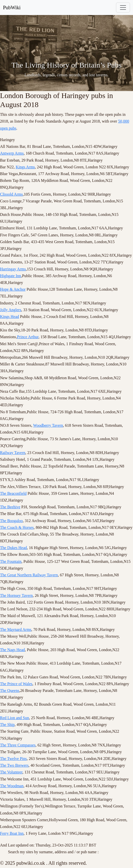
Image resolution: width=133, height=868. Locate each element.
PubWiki (12, 8)
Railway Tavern (13, 453)
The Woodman (12, 786)
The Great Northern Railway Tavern (29, 575)
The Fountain (11, 561)
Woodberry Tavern (48, 425)
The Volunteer (11, 772)
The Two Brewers (14, 765)
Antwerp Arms (12, 153)
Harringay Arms (13, 269)
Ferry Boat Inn (12, 833)
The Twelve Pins (13, 759)
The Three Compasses (18, 745)
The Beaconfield (13, 493)
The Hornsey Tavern (16, 595)
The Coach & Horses (17, 527)
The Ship (7, 725)
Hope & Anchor (13, 289)
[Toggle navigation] (123, 8)
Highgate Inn (10, 276)
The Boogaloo (11, 521)
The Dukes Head (13, 548)
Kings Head (9, 317)
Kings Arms (25, 167)
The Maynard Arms (16, 629)
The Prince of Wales (16, 684)
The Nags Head (12, 650)
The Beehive (10, 507)
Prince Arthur (28, 337)
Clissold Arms (11, 194)
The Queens (10, 691)
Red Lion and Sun (14, 718)
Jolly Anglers (11, 310)
